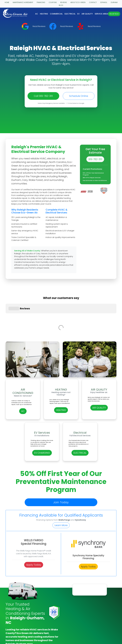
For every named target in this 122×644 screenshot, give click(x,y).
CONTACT (93, 2)
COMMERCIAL (56, 14)
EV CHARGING (42, 409)
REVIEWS (64, 2)
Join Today (61, 459)
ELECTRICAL (80, 409)
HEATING (44, 14)
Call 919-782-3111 (43, 96)
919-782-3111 (95, 159)
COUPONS (53, 2)
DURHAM (114, 2)
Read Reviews (39, 26)
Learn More (61, 482)
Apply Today (34, 521)
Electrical (70, 14)
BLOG (61, 5)
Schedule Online (79, 96)
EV (78, 14)
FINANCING (41, 2)
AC (37, 14)
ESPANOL (104, 2)
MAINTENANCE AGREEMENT (23, 2)
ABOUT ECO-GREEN (78, 2)
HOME (7, 2)
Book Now (114, 14)
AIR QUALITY (87, 14)
